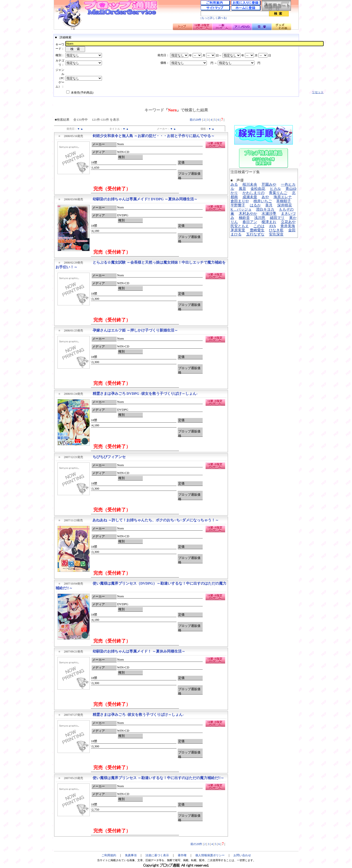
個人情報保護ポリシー (210, 855)
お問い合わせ (242, 855)
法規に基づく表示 (157, 855)
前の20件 (196, 120)
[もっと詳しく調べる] (214, 18)
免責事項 (131, 855)
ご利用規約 (109, 855)
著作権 (182, 855)
